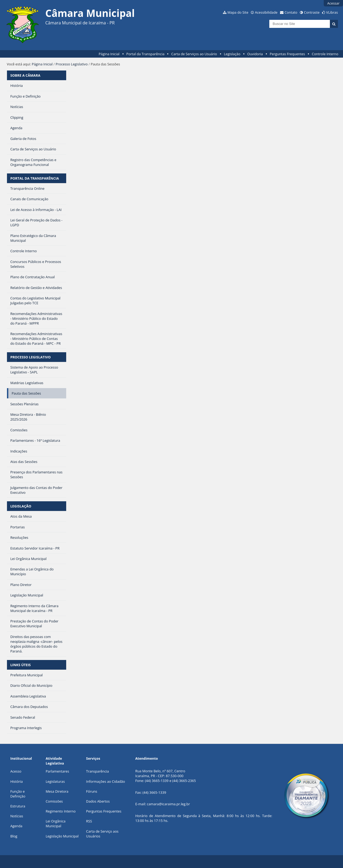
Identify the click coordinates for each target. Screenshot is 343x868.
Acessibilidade (266, 12)
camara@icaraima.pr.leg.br (168, 804)
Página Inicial (109, 54)
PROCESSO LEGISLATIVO (30, 357)
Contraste (312, 12)
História (16, 781)
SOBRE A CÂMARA (25, 75)
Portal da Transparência (145, 54)
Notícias (17, 816)
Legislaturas (55, 781)
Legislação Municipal (62, 836)
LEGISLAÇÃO (21, 506)
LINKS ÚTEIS (20, 665)
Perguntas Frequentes (287, 54)
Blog (14, 836)
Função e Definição (18, 794)
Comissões (54, 801)
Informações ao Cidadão (105, 781)
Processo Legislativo (72, 64)
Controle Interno (325, 54)
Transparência (97, 771)
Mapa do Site (238, 12)
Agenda (16, 826)
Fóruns (92, 791)
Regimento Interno (61, 811)
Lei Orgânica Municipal (55, 824)
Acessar (333, 3)
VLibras (332, 12)
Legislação (232, 54)
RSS (89, 821)
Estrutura (18, 806)
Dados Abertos (98, 801)
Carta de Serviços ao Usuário (194, 54)
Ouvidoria (255, 54)
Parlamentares (57, 771)
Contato (291, 12)
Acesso (16, 771)
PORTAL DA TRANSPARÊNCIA (34, 178)
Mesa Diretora (57, 791)
